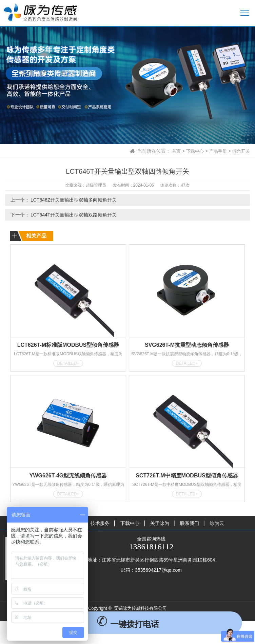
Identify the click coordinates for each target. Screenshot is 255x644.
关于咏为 (160, 523)
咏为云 (217, 523)
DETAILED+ (68, 363)
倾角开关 (240, 151)
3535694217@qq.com (158, 570)
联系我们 (190, 523)
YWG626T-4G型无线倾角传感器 (68, 476)
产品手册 (216, 151)
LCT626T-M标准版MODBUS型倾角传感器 (68, 345)
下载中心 (192, 151)
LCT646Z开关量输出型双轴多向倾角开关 (74, 200)
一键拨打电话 (128, 624)
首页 (172, 151)
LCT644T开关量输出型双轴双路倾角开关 (74, 215)
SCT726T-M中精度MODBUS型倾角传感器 (187, 476)
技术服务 (100, 523)
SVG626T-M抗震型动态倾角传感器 (187, 345)
